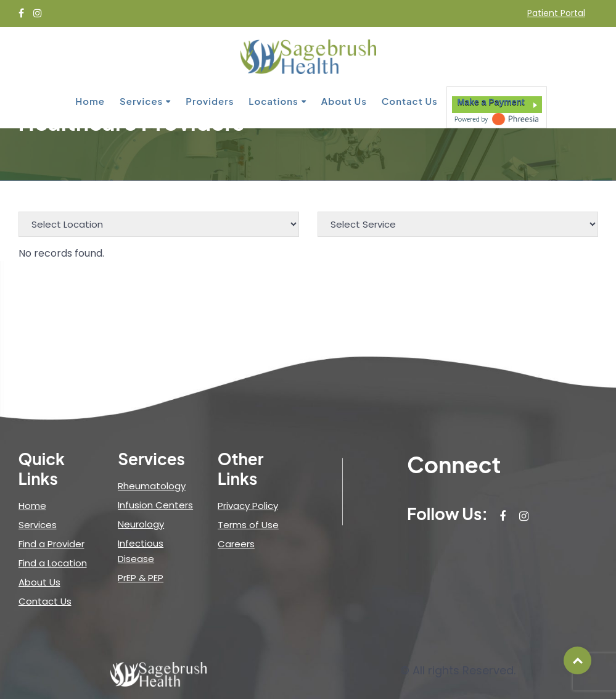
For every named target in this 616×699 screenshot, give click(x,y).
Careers (236, 544)
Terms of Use (248, 525)
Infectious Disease (141, 551)
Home (90, 101)
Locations (273, 101)
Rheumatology (152, 486)
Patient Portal (556, 13)
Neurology (141, 524)
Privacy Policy (248, 506)
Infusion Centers (155, 505)
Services (141, 101)
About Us (344, 101)
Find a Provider (51, 544)
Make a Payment (491, 102)
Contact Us (410, 101)
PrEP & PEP (141, 578)
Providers (210, 101)
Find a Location (53, 563)
